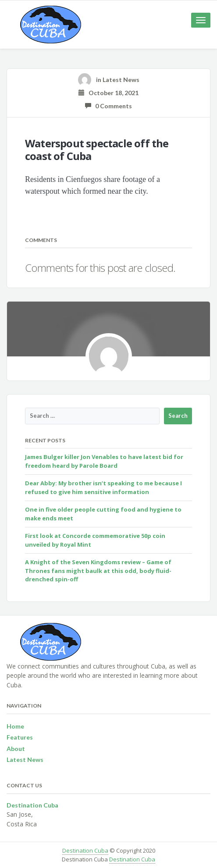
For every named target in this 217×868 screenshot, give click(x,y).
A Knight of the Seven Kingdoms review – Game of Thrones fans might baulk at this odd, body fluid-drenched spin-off (98, 571)
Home (15, 726)
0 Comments (108, 106)
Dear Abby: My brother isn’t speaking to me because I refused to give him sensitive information (103, 487)
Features (20, 737)
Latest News (121, 80)
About (16, 749)
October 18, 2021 (108, 93)
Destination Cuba (85, 850)
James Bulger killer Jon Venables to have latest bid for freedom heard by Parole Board (104, 461)
